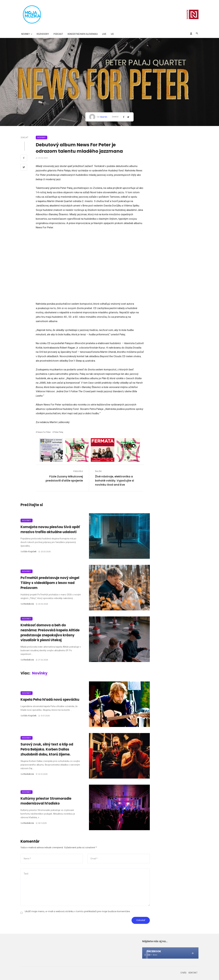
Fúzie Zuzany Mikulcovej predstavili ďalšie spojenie (64, 478)
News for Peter (44, 432)
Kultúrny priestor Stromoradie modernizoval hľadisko (46, 801)
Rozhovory (43, 34)
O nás (183, 973)
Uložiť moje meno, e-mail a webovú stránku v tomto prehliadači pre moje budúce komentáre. (78, 911)
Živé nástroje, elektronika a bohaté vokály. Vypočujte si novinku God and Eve (115, 481)
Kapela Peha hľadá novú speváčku (50, 700)
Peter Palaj (59, 432)
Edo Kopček (30, 551)
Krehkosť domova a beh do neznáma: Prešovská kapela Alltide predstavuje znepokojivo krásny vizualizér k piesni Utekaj (50, 633)
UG (112, 34)
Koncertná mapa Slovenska (83, 34)
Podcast (58, 34)
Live (104, 34)
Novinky (26, 34)
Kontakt (193, 973)
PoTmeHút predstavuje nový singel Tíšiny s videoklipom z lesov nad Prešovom (50, 583)
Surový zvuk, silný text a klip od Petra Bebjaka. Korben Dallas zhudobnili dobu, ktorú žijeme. (47, 749)
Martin (104, 117)
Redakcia (29, 604)
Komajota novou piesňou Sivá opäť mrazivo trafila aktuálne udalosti (50, 529)
